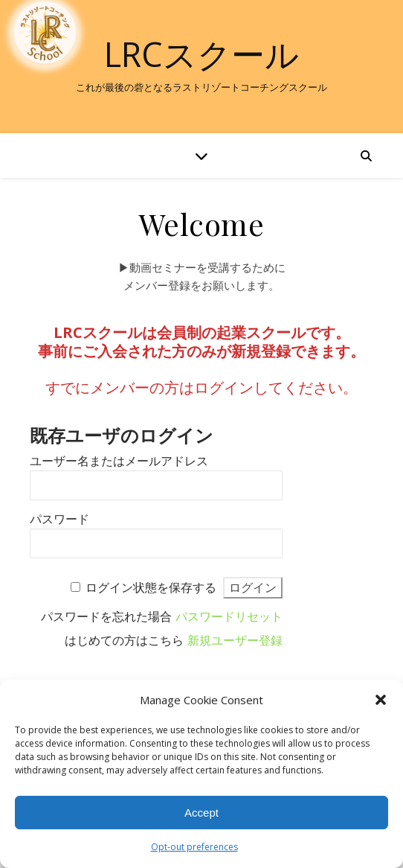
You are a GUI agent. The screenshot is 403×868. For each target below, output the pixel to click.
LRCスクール (201, 54)
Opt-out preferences (194, 847)
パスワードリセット (229, 617)
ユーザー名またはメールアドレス (119, 461)
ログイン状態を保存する (151, 588)
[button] (381, 700)
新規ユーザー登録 (235, 641)
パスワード (59, 519)
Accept (201, 813)
